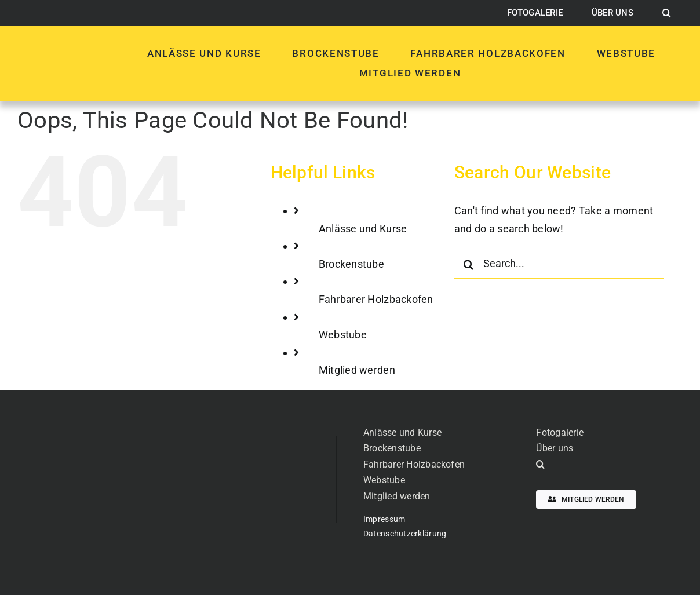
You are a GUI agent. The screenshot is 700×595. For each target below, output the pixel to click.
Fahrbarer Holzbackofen (376, 299)
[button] (667, 13)
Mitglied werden (357, 370)
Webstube (343, 335)
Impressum (384, 519)
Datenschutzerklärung (405, 534)
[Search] (469, 264)
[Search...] (559, 264)
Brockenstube (351, 264)
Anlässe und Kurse (363, 229)
